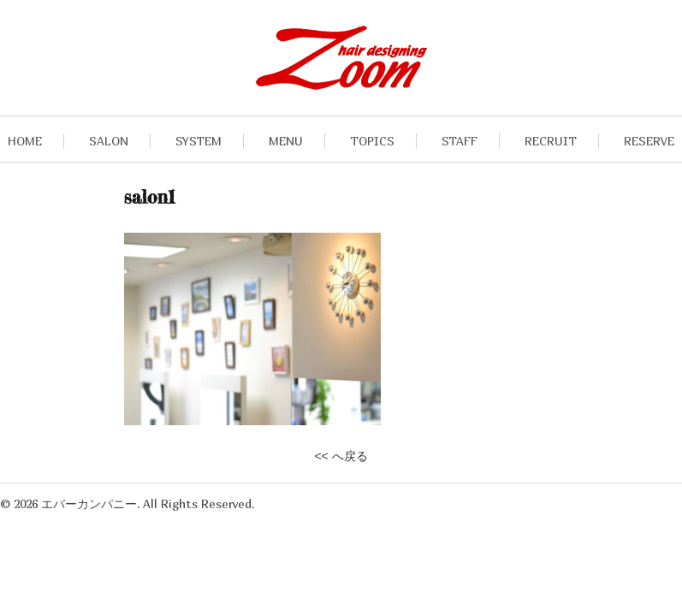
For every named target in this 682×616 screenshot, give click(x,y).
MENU (286, 141)
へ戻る (350, 456)
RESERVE (649, 141)
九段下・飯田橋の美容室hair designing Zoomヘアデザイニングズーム (341, 58)
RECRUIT (551, 141)
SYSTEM (199, 141)
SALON (109, 141)
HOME (25, 141)
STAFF (460, 141)
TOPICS (372, 141)
